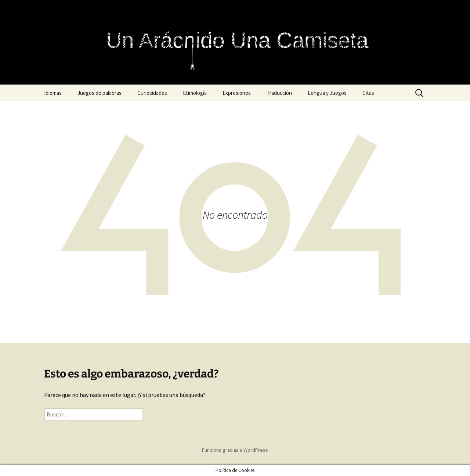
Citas (368, 93)
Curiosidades (152, 93)
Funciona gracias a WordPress (235, 450)
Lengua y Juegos (327, 93)
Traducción (279, 93)
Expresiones (237, 93)
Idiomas (53, 93)
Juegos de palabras (100, 93)
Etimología (195, 93)
